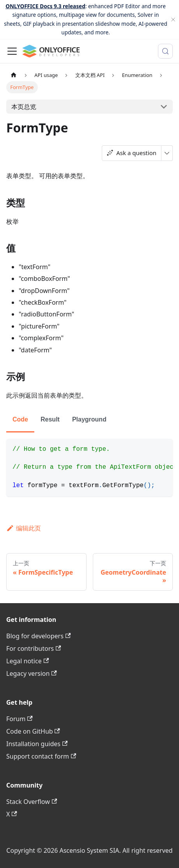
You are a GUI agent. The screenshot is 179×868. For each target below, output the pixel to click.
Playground (89, 419)
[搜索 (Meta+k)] (165, 51)
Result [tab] (50, 419)
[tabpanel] (89, 468)
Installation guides (37, 744)
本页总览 (24, 107)
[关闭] (173, 20)
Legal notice (27, 661)
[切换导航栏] (12, 51)
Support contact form (41, 756)
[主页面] (14, 75)
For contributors (34, 648)
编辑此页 (24, 528)
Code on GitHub (33, 731)
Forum (19, 719)
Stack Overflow (32, 802)
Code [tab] (20, 419)
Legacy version (32, 673)
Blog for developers (38, 636)
